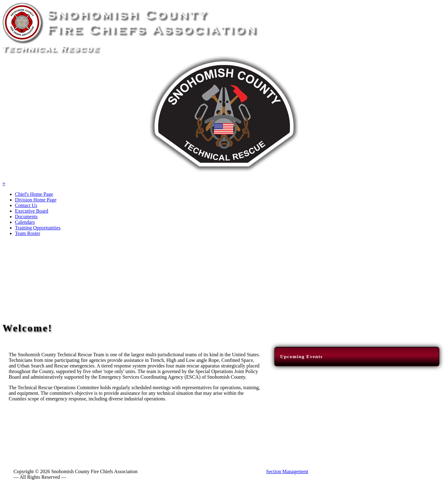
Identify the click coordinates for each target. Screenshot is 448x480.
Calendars (25, 222)
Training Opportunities (38, 228)
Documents (26, 217)
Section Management (287, 471)
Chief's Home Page (34, 194)
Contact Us (26, 205)
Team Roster (28, 233)
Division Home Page (36, 200)
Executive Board (32, 211)
